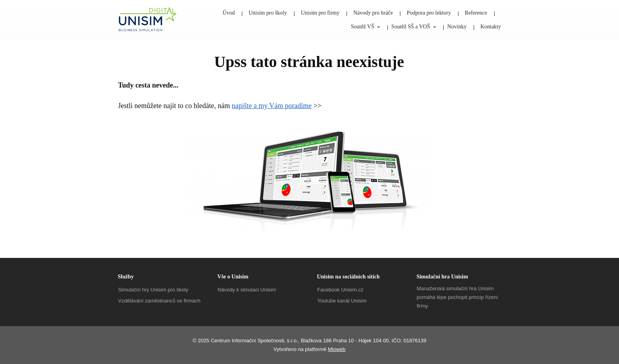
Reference (476, 13)
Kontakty (491, 27)
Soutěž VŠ (363, 27)
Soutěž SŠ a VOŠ (411, 27)
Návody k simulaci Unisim (247, 290)
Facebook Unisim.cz (340, 290)
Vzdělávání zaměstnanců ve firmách (159, 301)
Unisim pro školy (268, 13)
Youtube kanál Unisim (342, 301)
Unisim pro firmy (320, 13)
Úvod (229, 13)
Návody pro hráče (373, 13)
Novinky (457, 27)
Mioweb (337, 349)
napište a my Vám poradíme (272, 106)
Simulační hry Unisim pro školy (153, 290)
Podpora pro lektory (429, 13)
